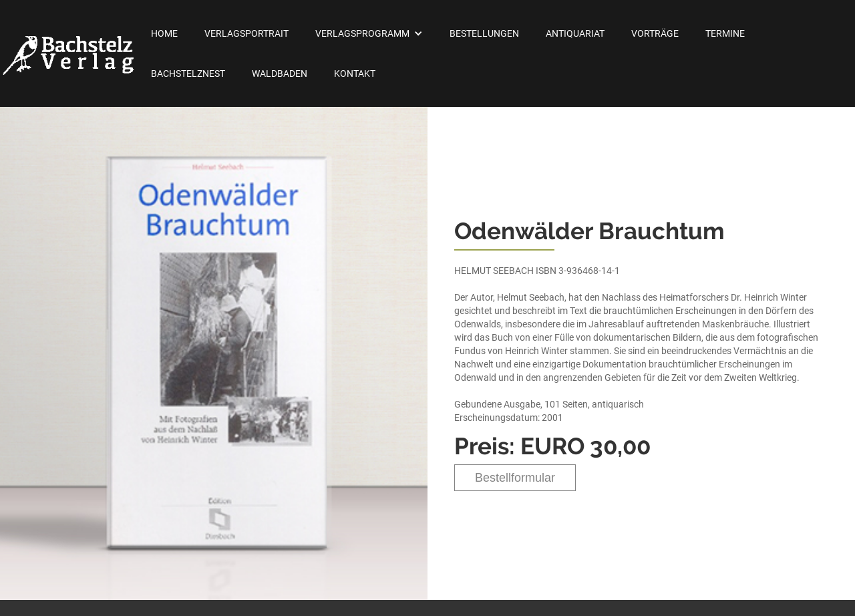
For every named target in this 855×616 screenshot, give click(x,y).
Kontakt (355, 73)
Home (164, 33)
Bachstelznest (188, 73)
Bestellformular (515, 478)
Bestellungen (484, 33)
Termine (725, 33)
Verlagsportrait (246, 33)
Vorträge (655, 33)
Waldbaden (280, 73)
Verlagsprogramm (362, 33)
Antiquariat (575, 33)
